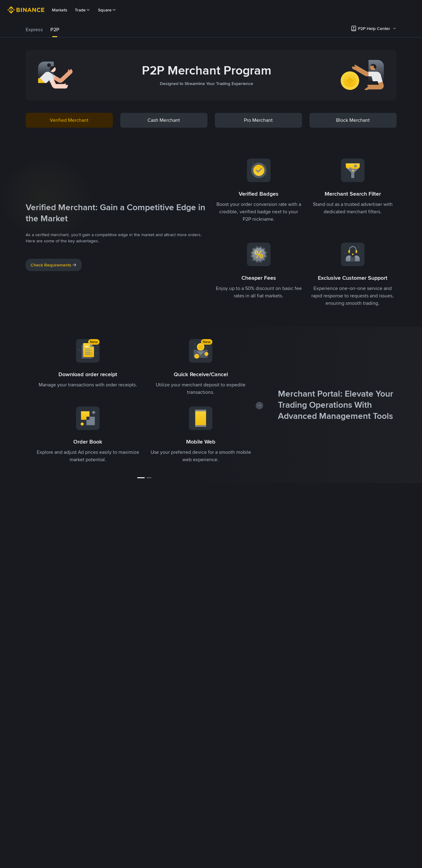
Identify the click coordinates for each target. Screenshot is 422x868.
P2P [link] (55, 30)
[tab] (34, 30)
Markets (60, 10)
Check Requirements (54, 265)
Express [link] (34, 30)
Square (107, 10)
